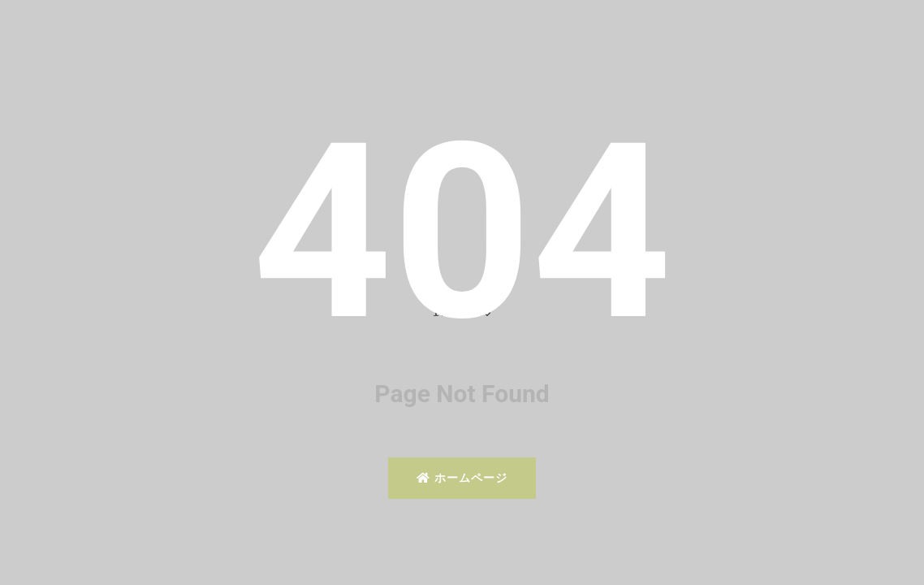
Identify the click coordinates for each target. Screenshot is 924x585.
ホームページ (462, 478)
